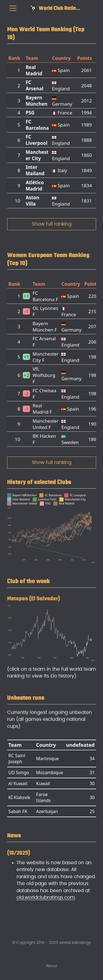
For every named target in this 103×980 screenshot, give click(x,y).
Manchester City (37, 155)
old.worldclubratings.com (46, 897)
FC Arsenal (34, 85)
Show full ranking (52, 224)
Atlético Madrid (35, 186)
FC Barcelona (37, 125)
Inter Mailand (35, 170)
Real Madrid (34, 70)
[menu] (13, 8)
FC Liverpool (36, 140)
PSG (30, 113)
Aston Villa (32, 201)
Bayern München (36, 101)
